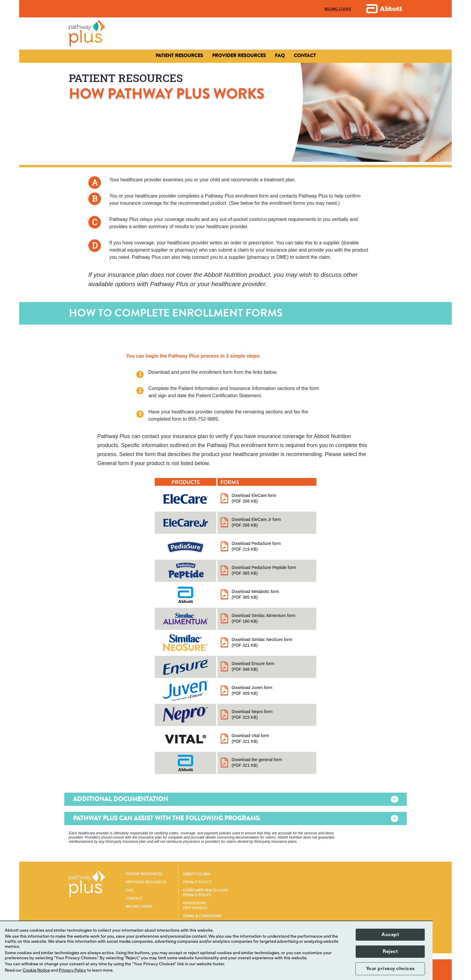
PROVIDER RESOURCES (146, 882)
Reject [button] (390, 951)
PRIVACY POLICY (197, 882)
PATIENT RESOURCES (144, 874)
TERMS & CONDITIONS (202, 916)
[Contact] (239, 56)
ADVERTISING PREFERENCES (195, 906)
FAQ (130, 890)
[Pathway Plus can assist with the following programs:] (383, 819)
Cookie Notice (36, 970)
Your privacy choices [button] (390, 969)
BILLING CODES (139, 906)
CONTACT (134, 898)
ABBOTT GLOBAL (197, 874)
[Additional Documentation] (383, 799)
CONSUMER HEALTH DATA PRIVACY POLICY (205, 893)
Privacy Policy (73, 970)
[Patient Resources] (179, 56)
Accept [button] (390, 935)
